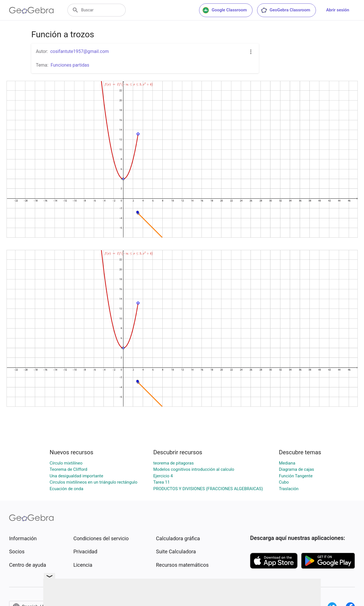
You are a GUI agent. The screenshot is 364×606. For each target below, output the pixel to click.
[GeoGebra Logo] (31, 10)
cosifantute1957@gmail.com (80, 51)
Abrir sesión (338, 10)
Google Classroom (225, 10)
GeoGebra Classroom (285, 10)
